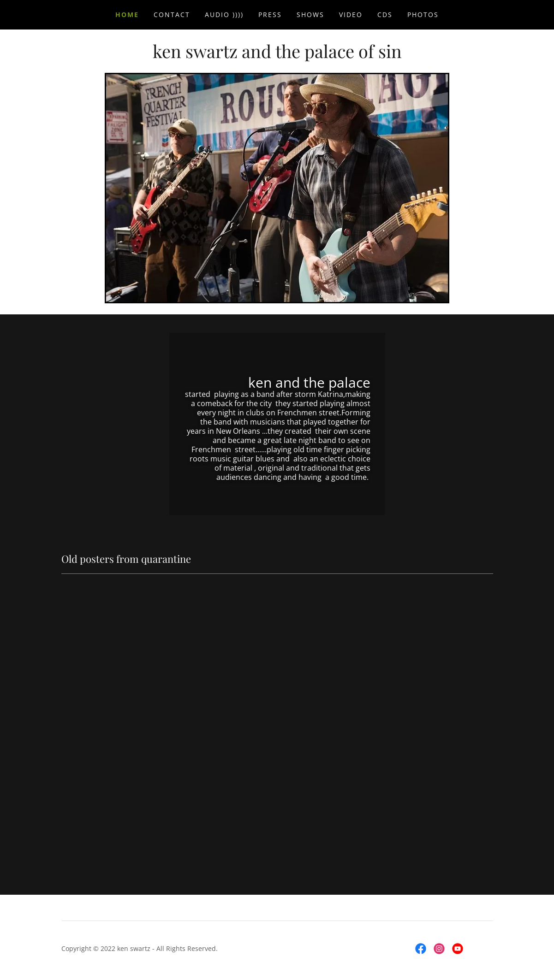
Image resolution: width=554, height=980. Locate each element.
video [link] (351, 15)
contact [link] (172, 15)
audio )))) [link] (224, 15)
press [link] (270, 15)
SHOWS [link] (310, 15)
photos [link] (423, 15)
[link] (277, 55)
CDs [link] (385, 15)
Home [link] (127, 15)
